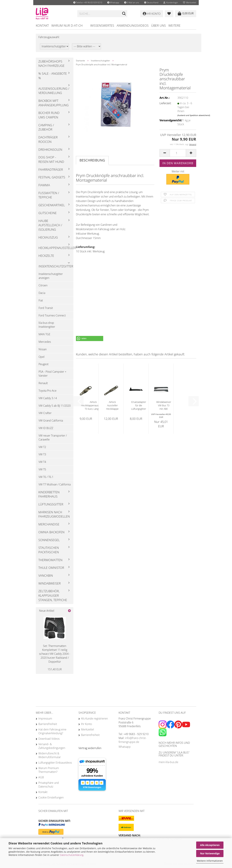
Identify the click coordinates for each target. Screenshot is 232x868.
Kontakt (42, 25)
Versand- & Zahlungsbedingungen (52, 746)
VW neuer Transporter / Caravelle (53, 438)
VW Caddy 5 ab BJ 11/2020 (55, 406)
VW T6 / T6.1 (46, 477)
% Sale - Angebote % (53, 76)
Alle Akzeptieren (210, 845)
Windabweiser (50, 583)
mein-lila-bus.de (168, 762)
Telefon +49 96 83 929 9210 (88, 2)
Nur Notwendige (210, 853)
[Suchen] (124, 14)
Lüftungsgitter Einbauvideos (55, 763)
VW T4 (42, 462)
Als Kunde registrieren (94, 718)
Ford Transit (46, 308)
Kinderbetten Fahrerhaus (49, 494)
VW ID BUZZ (46, 428)
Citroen (43, 285)
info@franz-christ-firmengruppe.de (132, 740)
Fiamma (44, 185)
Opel (42, 357)
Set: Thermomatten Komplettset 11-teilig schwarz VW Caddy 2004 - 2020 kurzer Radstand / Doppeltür (55, 654)
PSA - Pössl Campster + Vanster (52, 374)
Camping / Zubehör (46, 127)
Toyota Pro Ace (48, 391)
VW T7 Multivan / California (55, 484)
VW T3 (42, 454)
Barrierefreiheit (48, 724)
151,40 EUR (55, 669)
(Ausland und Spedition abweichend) (194, 115)
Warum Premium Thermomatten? (49, 770)
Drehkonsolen (50, 150)
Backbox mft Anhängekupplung (53, 103)
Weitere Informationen (210, 861)
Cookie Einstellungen (51, 797)
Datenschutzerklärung (72, 855)
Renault (43, 383)
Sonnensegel (49, 540)
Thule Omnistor (51, 568)
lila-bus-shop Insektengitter (47, 325)
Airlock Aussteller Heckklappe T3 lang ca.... (112, 405)
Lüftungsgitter (51, 504)
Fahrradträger (51, 169)
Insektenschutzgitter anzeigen (51, 276)
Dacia (42, 293)
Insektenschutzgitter (56, 266)
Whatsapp (113, 2)
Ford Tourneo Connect (52, 315)
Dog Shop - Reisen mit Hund (51, 159)
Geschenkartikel (52, 205)
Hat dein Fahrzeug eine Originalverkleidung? (52, 731)
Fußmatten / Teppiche (49, 195)
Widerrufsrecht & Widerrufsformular (50, 755)
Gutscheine (48, 213)
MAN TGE (44, 334)
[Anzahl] (178, 153)
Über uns (158, 25)
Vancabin (46, 575)
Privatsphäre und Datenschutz (49, 785)
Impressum (45, 718)
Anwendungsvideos (133, 25)
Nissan (43, 349)
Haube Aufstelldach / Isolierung (50, 225)
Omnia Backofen (51, 532)
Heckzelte (46, 256)
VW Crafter (45, 413)
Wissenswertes (102, 25)
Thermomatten (50, 560)
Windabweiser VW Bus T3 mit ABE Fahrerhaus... (164, 405)
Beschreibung (92, 160)
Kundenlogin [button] (171, 2)
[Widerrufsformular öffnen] (90, 748)
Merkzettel (190, 2)
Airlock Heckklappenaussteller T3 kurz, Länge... (93, 405)
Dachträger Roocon (48, 139)
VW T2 (42, 447)
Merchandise (49, 524)
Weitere (174, 25)
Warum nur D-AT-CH (67, 25)
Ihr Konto (86, 724)
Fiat (41, 300)
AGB (41, 777)
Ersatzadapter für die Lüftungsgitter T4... (139, 405)
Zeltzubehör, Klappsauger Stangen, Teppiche (53, 595)
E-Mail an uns (132, 2)
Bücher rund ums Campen (49, 115)
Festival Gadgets (52, 177)
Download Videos (49, 739)
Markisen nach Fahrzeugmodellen (54, 514)
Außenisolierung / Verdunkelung (54, 91)
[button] (151, 3)
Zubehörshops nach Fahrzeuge (51, 64)
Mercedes (45, 342)
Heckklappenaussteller (56, 248)
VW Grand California (51, 421)
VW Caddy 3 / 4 (48, 398)
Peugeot (43, 364)
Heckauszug (48, 237)
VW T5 (42, 469)
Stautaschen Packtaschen (49, 550)
